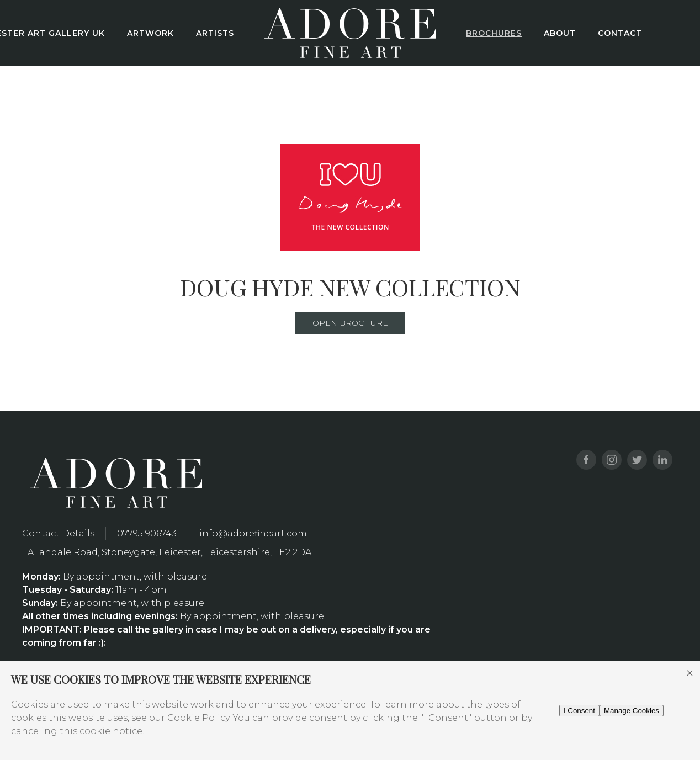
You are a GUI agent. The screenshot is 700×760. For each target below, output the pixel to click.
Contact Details (58, 533)
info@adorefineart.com (253, 533)
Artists (215, 33)
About (560, 33)
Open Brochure (350, 323)
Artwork (150, 33)
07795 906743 (147, 533)
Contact (620, 33)
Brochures (494, 33)
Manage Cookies (632, 711)
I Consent (579, 711)
